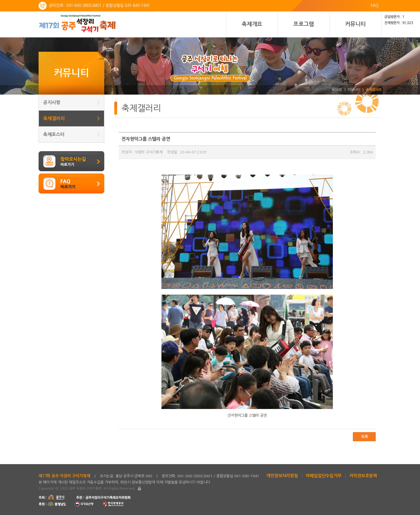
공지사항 (71, 102)
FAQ (375, 5)
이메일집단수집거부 (323, 476)
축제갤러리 (71, 118)
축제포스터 (71, 134)
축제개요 (252, 24)
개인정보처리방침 (282, 476)
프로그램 (304, 24)
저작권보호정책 (363, 476)
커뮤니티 (355, 24)
